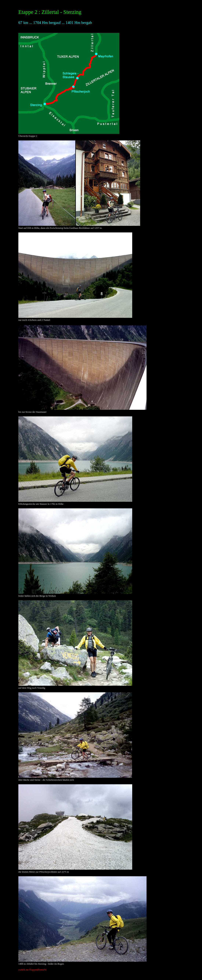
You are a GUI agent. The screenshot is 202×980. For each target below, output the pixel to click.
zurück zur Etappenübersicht (32, 970)
